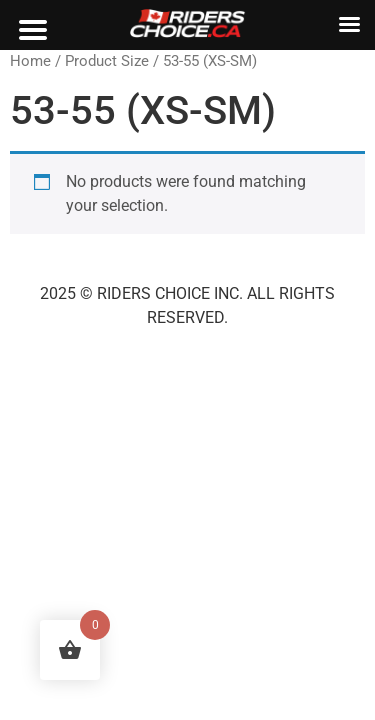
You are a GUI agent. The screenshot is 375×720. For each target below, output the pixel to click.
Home (30, 61)
